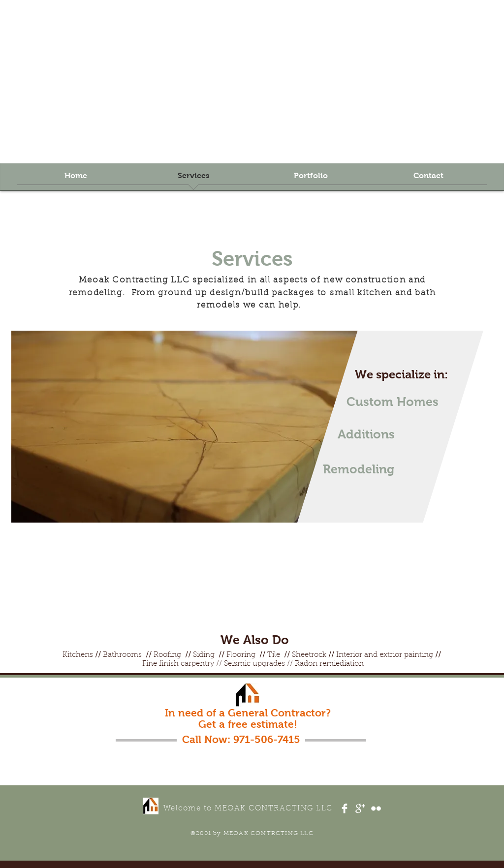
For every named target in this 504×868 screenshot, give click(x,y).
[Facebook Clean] (345, 808)
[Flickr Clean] (376, 808)
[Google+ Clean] (360, 808)
